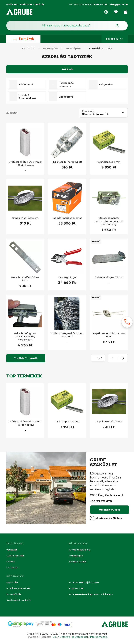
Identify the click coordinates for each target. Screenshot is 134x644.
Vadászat (12, 550)
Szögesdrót (106, 85)
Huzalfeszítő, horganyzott (67, 163)
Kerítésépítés (50, 49)
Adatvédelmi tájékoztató (84, 582)
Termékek (23, 39)
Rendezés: (88, 112)
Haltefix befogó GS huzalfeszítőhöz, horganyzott (25, 337)
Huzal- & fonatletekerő (27, 97)
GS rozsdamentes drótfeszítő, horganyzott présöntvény (109, 222)
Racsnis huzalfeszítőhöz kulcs (25, 280)
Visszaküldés (14, 594)
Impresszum (76, 588)
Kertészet (12, 567)
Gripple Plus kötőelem (25, 219)
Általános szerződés (18, 588)
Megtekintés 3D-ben (106, 519)
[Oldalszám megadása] (96, 359)
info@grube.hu (118, 4)
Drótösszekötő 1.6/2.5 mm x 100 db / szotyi (25, 164)
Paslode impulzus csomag (67, 219)
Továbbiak (115, 39)
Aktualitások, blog (80, 550)
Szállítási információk (19, 600)
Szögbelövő (66, 97)
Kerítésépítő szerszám (66, 85)
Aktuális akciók (78, 562)
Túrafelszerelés (15, 556)
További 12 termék (26, 359)
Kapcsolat (12, 582)
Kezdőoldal (29, 49)
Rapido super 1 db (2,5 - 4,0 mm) (109, 336)
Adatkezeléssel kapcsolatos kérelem (91, 594)
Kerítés (11, 562)
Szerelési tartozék (100, 49)
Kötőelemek (26, 85)
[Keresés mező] (67, 26)
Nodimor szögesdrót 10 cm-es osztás (67, 336)
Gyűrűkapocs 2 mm (109, 163)
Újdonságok (76, 556)
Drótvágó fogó (67, 278)
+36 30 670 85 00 (96, 4)
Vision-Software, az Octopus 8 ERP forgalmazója (80, 637)
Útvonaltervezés (110, 510)
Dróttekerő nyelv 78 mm (109, 278)
